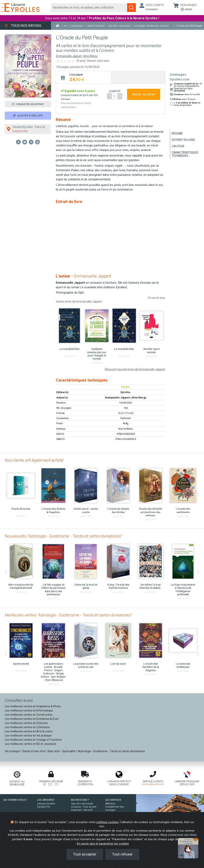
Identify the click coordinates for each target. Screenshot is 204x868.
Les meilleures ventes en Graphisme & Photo (33, 706)
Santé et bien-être (34, 751)
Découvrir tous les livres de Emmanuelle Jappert (135, 369)
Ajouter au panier (144, 94)
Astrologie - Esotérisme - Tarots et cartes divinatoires (111, 751)
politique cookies (107, 822)
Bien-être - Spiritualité (62, 751)
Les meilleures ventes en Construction (29, 715)
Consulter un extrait (28, 104)
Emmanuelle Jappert (69, 56)
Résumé (177, 133)
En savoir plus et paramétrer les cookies (103, 844)
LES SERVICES (113, 800)
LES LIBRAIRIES (46, 800)
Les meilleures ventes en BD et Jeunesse (30, 744)
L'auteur (178, 146)
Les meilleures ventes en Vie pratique (28, 736)
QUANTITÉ (115, 91)
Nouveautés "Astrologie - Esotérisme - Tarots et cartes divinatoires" (63, 536)
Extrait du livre (183, 140)
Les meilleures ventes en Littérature (27, 727)
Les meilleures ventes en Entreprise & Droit (32, 719)
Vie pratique (12, 751)
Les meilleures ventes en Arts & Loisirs (29, 731)
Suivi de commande (82, 804)
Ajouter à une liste (28, 116)
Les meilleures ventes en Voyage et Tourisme (33, 740)
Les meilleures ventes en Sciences (26, 723)
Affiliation (110, 804)
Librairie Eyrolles (46, 804)
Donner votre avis (98, 61)
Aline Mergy (90, 56)
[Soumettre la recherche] (131, 8)
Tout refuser (122, 854)
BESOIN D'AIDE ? (80, 800)
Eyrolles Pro (44, 807)
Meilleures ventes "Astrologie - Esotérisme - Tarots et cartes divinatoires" (68, 615)
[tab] (83, 77)
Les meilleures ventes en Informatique (29, 710)
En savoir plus (157, 298)
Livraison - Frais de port (84, 807)
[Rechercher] (89, 8)
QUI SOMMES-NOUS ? (15, 800)
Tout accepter (85, 854)
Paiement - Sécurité (82, 810)
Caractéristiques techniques (185, 154)
